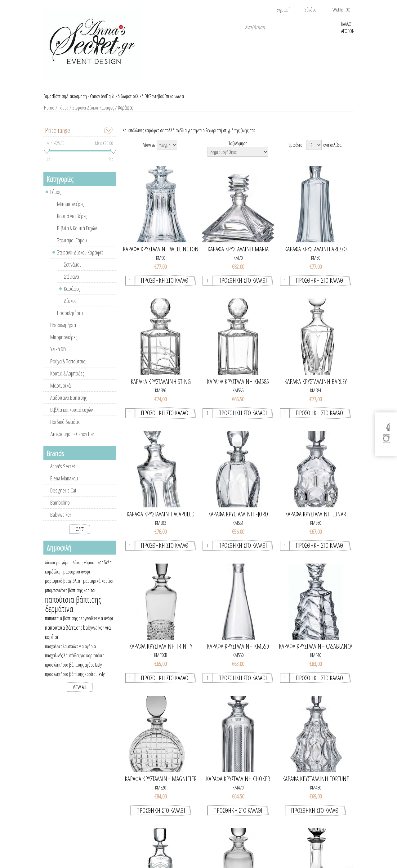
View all (80, 694)
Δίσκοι (70, 308)
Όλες (80, 536)
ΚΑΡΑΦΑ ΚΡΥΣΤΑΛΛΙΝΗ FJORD (238, 521)
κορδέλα (105, 569)
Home (49, 115)
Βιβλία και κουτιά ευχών (71, 417)
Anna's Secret (63, 473)
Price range (58, 137)
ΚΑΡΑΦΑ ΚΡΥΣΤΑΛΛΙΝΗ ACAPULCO (161, 521)
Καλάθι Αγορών (347, 27)
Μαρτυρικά (60, 393)
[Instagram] (386, 441)
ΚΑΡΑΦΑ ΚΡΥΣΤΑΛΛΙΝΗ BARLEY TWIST (316, 389)
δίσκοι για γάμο (57, 569)
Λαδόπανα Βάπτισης (68, 405)
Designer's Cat (63, 497)
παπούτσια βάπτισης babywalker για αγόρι (79, 625)
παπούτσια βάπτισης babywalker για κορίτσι (78, 639)
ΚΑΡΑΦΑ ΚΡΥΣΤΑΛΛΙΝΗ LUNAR (316, 521)
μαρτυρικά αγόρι (77, 579)
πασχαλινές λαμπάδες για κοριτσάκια (75, 663)
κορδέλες (53, 579)
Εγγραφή (283, 10)
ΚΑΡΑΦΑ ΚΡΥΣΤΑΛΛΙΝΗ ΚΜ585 (238, 389)
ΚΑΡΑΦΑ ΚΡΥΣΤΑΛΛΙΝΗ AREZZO (316, 256)
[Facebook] (386, 425)
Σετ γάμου (73, 272)
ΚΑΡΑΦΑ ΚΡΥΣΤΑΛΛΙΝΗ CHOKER (238, 786)
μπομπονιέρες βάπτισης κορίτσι (70, 597)
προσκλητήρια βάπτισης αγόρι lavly (73, 672)
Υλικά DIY (58, 356)
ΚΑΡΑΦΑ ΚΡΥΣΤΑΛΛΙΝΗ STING (161, 389)
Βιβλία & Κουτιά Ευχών (77, 235)
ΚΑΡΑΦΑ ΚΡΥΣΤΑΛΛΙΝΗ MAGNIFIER (161, 786)
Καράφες (72, 296)
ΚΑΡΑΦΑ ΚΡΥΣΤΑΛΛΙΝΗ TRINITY (161, 654)
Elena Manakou (64, 485)
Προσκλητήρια (70, 320)
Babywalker (61, 522)
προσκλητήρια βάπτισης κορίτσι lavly (75, 681)
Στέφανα (71, 284)
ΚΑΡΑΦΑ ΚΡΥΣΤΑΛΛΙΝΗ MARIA (238, 256)
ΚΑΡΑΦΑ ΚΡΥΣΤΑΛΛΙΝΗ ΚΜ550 (238, 654)
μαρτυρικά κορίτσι (98, 588)
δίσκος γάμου (83, 569)
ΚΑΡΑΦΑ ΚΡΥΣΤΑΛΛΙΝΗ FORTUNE (316, 786)
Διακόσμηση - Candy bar (72, 441)
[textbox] (288, 27)
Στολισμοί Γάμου (72, 247)
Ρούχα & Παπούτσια (68, 368)
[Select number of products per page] (314, 152)
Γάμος (62, 115)
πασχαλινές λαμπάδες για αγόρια (70, 653)
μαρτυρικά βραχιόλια (62, 588)
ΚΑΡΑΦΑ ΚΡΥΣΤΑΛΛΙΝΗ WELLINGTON (161, 256)
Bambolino (60, 510)
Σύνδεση (312, 10)
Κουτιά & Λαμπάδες (67, 380)
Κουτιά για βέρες (72, 223)
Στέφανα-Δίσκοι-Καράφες (92, 115)
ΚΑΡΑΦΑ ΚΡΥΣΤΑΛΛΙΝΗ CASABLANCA (316, 654)
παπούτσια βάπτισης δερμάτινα (73, 611)
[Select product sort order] (238, 159)
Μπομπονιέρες (70, 211)
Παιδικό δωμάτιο (65, 429)
